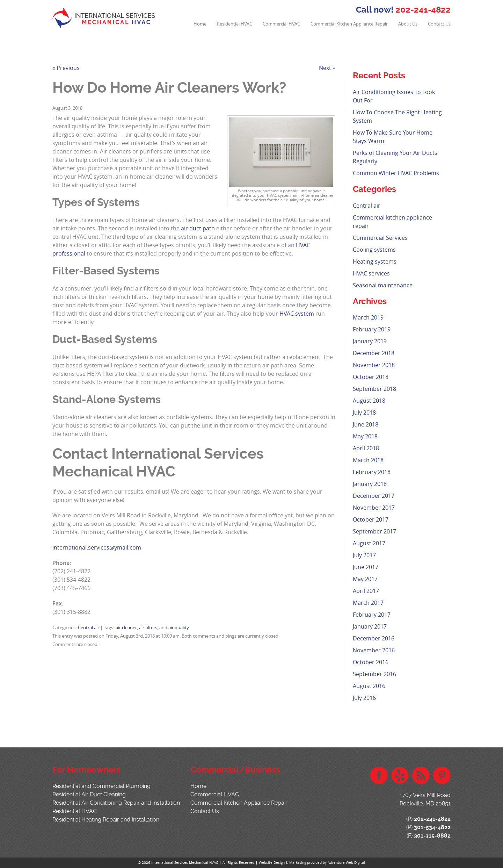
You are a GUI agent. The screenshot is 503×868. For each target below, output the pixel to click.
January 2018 (370, 484)
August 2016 (369, 686)
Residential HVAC (235, 24)
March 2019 (368, 317)
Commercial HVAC (281, 24)
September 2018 (374, 389)
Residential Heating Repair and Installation (106, 820)
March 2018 (368, 460)
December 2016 (374, 638)
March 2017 (368, 603)
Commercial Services (380, 238)
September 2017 (374, 531)
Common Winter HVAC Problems (396, 173)
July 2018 (364, 413)
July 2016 (364, 698)
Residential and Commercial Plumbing (101, 786)
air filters (148, 628)
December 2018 (374, 353)
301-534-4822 (432, 827)
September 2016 (374, 674)
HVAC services (371, 273)
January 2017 (370, 626)
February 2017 (372, 615)
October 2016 (371, 662)
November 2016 (374, 650)
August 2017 (369, 543)
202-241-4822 (423, 10)
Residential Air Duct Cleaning (89, 794)
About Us (408, 24)
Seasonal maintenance (383, 285)
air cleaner (126, 628)
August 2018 (369, 401)
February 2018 (372, 472)
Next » (327, 68)
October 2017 (371, 519)
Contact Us (439, 24)
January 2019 (370, 341)
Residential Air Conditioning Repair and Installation (116, 803)
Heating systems (375, 261)
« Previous (66, 68)
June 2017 (366, 567)
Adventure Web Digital (346, 863)
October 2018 (371, 377)
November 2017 (374, 508)
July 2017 (364, 555)
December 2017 (374, 496)
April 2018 (366, 448)
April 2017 (366, 591)
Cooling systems (374, 250)
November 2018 (374, 365)
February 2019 (372, 329)
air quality (179, 628)
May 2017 (365, 579)
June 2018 (366, 424)
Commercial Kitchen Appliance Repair (349, 24)
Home (200, 24)
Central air (89, 628)
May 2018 (365, 436)
